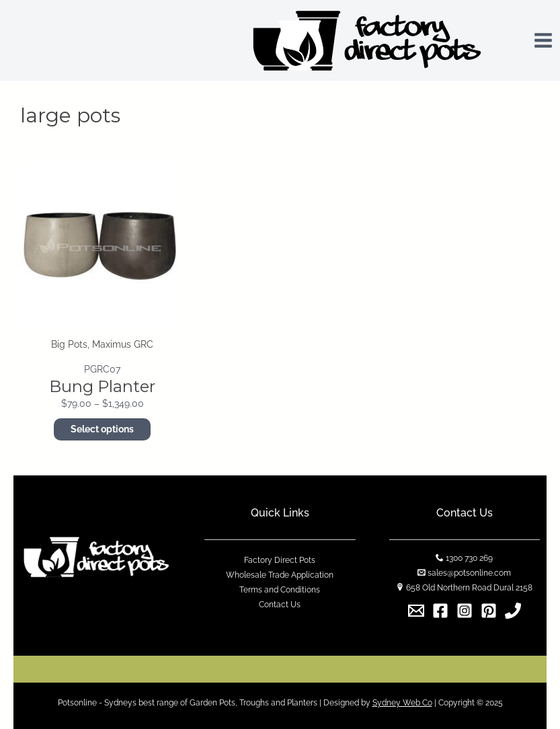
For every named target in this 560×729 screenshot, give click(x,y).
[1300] (513, 611)
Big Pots (69, 344)
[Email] (416, 611)
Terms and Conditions (280, 590)
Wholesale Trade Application (280, 575)
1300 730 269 (469, 558)
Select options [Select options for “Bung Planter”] (102, 429)
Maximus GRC (123, 344)
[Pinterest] (489, 611)
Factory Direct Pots (280, 560)
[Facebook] (440, 611)
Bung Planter (102, 386)
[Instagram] (465, 611)
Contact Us (280, 605)
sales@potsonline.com (469, 573)
